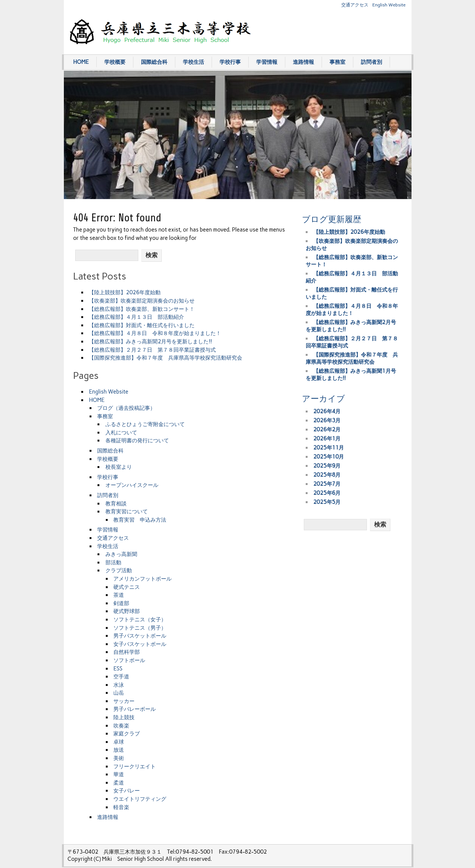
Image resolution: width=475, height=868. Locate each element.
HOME (81, 62)
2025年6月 (327, 493)
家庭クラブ (127, 734)
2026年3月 (327, 420)
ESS (118, 669)
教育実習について (127, 511)
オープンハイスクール (132, 485)
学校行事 (230, 62)
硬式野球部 (127, 611)
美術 (119, 758)
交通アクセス (355, 5)
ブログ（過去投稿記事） (126, 408)
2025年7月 (327, 484)
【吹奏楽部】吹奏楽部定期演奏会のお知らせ (142, 301)
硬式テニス (127, 587)
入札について (121, 432)
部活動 (113, 562)
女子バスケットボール (140, 644)
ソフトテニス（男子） (140, 628)
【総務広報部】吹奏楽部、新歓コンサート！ (142, 309)
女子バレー (127, 791)
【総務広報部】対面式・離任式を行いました (142, 325)
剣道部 (121, 603)
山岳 (119, 693)
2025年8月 (327, 475)
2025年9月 (327, 466)
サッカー (124, 701)
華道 (119, 774)
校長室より (119, 467)
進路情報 (303, 62)
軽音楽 (121, 807)
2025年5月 (327, 502)
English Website (389, 5)
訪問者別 (371, 62)
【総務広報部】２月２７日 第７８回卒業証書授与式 (152, 350)
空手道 (121, 676)
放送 (119, 750)
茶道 (119, 595)
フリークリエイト (135, 766)
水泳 (119, 685)
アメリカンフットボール (142, 579)
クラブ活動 (119, 570)
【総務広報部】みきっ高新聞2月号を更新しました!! (150, 341)
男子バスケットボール (140, 636)
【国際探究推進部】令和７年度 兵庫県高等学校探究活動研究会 (166, 358)
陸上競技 (124, 717)
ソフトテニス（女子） (140, 619)
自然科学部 (127, 652)
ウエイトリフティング (140, 799)
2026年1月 (327, 439)
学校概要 (115, 62)
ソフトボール (129, 660)
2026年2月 (327, 429)
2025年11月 (329, 448)
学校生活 (193, 62)
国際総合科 (154, 62)
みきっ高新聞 (121, 554)
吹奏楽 (121, 726)
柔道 (119, 783)
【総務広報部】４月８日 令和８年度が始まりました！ (155, 333)
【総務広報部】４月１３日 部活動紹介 (136, 317)
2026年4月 (327, 411)
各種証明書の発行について (137, 440)
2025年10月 (329, 457)
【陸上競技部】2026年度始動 (125, 292)
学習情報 (267, 62)
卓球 (119, 742)
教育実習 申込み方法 (140, 520)
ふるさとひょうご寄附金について (145, 424)
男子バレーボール (135, 709)
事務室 (337, 62)
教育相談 (116, 504)
